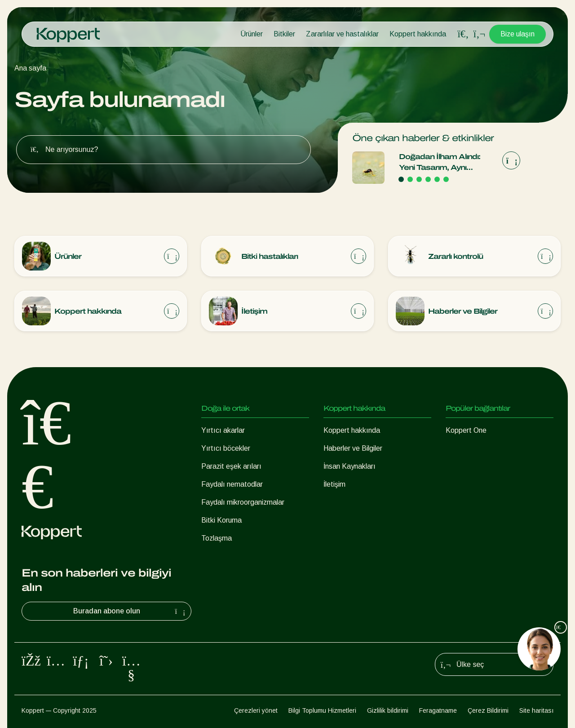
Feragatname (438, 710)
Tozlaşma (217, 538)
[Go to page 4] (428, 179)
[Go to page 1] (401, 179)
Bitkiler (284, 34)
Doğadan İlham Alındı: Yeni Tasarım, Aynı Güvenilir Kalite (440, 163)
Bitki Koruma (221, 520)
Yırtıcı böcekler (226, 448)
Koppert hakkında (418, 34)
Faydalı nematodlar (232, 484)
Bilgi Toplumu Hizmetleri (322, 710)
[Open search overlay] (463, 34)
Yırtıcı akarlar (223, 430)
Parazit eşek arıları (231, 466)
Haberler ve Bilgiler (353, 448)
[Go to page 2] (410, 179)
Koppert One (466, 430)
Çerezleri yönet (256, 710)
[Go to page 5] (437, 179)
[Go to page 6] (446, 179)
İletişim (334, 484)
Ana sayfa (30, 68)
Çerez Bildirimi (488, 710)
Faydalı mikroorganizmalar (243, 502)
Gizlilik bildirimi (388, 710)
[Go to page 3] (419, 179)
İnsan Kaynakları (349, 466)
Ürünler (252, 34)
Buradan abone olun (130, 611)
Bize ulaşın (517, 34)
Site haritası (536, 710)
